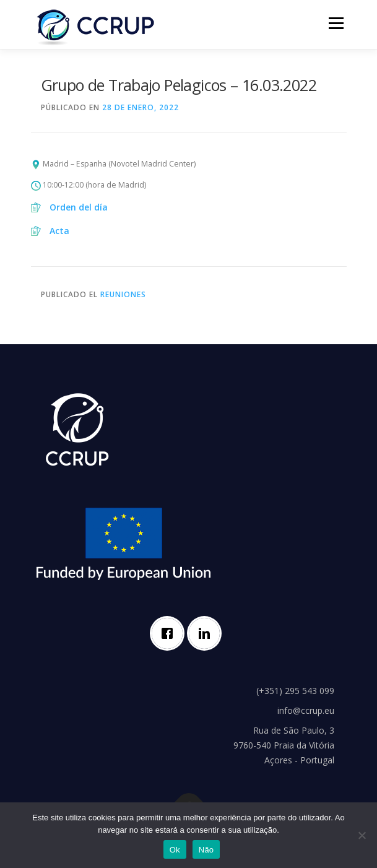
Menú (335, 23)
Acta (59, 231)
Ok (175, 850)
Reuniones (123, 294)
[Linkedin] (207, 633)
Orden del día (79, 207)
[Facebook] (170, 633)
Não (206, 850)
